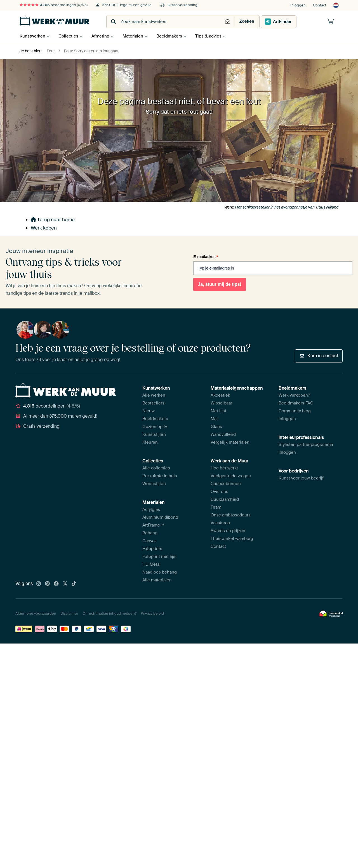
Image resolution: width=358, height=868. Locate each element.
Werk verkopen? (294, 395)
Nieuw (149, 411)
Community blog (295, 411)
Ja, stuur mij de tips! (220, 284)
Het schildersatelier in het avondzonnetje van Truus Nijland (287, 207)
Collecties (70, 36)
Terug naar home (53, 219)
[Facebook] (56, 584)
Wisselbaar (221, 403)
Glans (216, 427)
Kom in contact (319, 356)
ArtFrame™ (153, 525)
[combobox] (165, 22)
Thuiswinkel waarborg (232, 539)
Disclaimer (69, 613)
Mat (214, 419)
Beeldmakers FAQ (296, 403)
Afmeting (103, 36)
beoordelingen (54, 5)
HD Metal (151, 564)
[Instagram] (39, 584)
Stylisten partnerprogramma (306, 444)
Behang (150, 533)
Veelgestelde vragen (231, 476)
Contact (320, 5)
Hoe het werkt (224, 468)
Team (216, 507)
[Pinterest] (48, 584)
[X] (65, 584)
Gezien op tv (155, 427)
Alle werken (154, 395)
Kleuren (150, 442)
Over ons (219, 492)
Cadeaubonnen (226, 484)
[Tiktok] (74, 584)
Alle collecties (156, 468)
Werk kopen (44, 228)
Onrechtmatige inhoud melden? (109, 613)
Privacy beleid (152, 613)
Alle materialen (157, 580)
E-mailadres (206, 257)
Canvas (149, 541)
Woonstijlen (154, 484)
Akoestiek (220, 395)
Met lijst (218, 411)
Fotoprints (152, 549)
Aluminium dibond (160, 517)
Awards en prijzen (228, 531)
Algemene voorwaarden (36, 613)
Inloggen (298, 5)
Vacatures (220, 523)
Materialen (137, 36)
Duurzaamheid (225, 499)
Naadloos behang (160, 572)
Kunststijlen (154, 434)
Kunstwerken (32, 36)
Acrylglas (151, 509)
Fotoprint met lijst (160, 556)
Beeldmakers (175, 36)
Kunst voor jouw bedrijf (301, 478)
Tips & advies (215, 36)
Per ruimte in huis (160, 476)
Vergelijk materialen (230, 442)
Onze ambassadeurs (231, 515)
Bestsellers (153, 403)
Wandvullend (223, 434)
